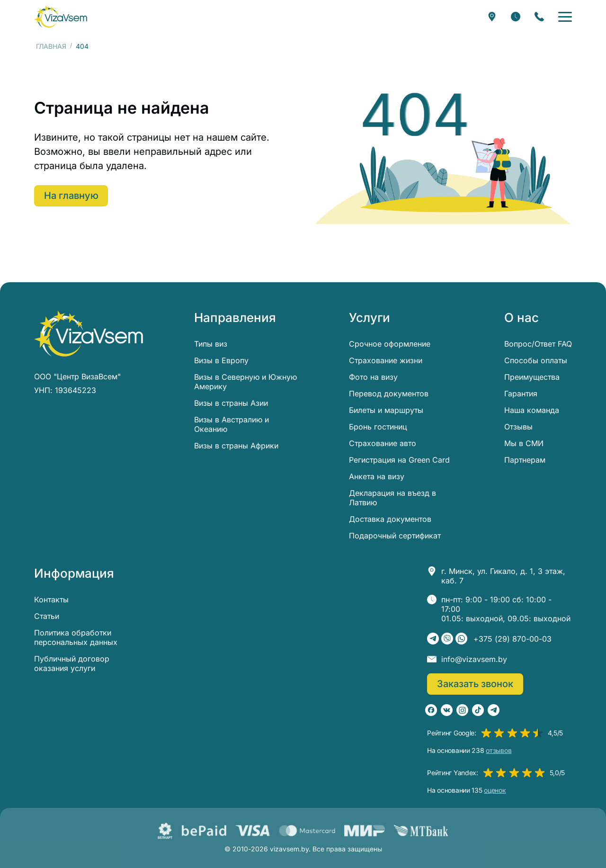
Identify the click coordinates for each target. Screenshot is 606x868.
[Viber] (447, 639)
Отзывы (518, 427)
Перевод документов (389, 394)
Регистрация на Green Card (399, 460)
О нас (521, 318)
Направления (235, 318)
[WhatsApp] (461, 639)
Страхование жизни (386, 360)
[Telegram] (433, 639)
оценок (495, 790)
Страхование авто (383, 443)
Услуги (370, 318)
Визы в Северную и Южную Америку (245, 382)
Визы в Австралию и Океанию (232, 424)
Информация (74, 573)
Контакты (51, 600)
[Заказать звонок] (539, 17)
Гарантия (521, 394)
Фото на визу (373, 377)
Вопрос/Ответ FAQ (538, 344)
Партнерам (525, 460)
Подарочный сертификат (395, 536)
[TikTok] (478, 710)
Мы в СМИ (524, 443)
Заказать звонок (476, 684)
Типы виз (211, 344)
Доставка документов (390, 519)
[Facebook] (431, 710)
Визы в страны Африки (236, 446)
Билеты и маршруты (386, 410)
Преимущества (532, 377)
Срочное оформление (390, 344)
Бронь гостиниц (378, 427)
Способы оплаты (536, 360)
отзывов (499, 751)
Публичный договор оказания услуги (72, 663)
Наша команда (532, 410)
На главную (72, 196)
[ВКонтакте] (447, 710)
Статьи (47, 616)
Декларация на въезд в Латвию (392, 498)
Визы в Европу (221, 360)
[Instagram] (462, 710)
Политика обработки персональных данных (76, 637)
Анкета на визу (377, 476)
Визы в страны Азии (231, 403)
